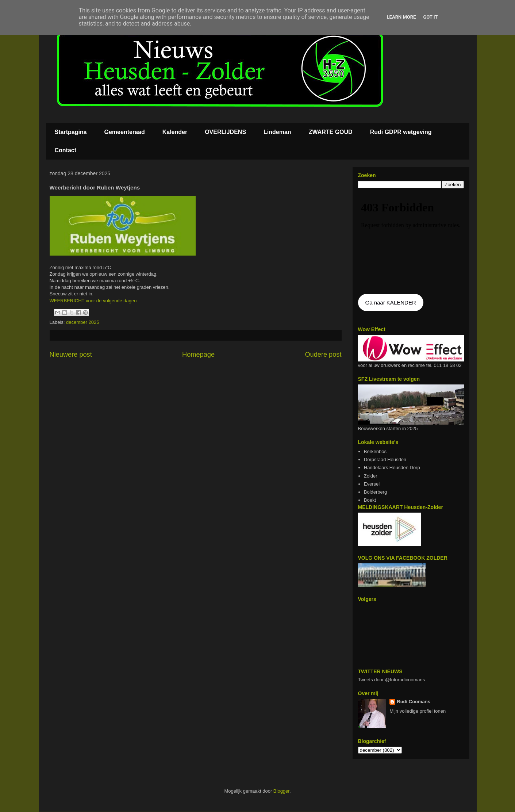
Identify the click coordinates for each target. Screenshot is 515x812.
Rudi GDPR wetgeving (401, 132)
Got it (430, 17)
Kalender (175, 132)
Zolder (371, 476)
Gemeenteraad (125, 132)
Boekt (370, 500)
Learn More (401, 17)
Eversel (372, 484)
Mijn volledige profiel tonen (418, 711)
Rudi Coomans (414, 702)
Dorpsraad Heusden (385, 459)
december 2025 (82, 322)
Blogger (281, 791)
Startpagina (71, 132)
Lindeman (277, 132)
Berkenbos (375, 451)
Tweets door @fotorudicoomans (392, 680)
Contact (66, 150)
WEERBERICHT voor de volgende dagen (93, 301)
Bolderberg (376, 492)
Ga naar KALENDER (391, 302)
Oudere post (323, 355)
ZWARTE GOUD (331, 132)
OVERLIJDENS (225, 132)
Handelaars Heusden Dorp (392, 468)
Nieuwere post (71, 355)
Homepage (198, 355)
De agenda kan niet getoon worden (411, 242)
